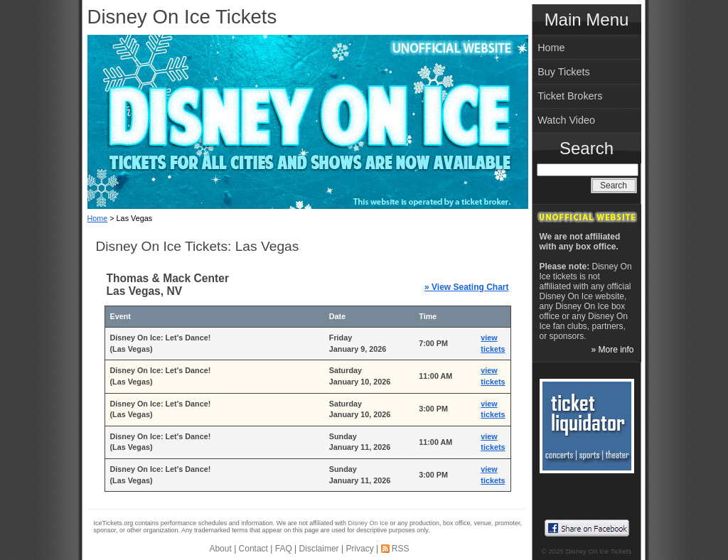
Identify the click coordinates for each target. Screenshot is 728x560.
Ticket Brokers (570, 96)
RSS (401, 549)
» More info (612, 350)
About (220, 549)
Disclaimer (319, 549)
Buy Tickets (564, 72)
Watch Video (566, 120)
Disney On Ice (369, 523)
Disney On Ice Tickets (182, 17)
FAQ (284, 549)
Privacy (359, 549)
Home (98, 218)
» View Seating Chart (466, 287)
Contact (253, 549)
